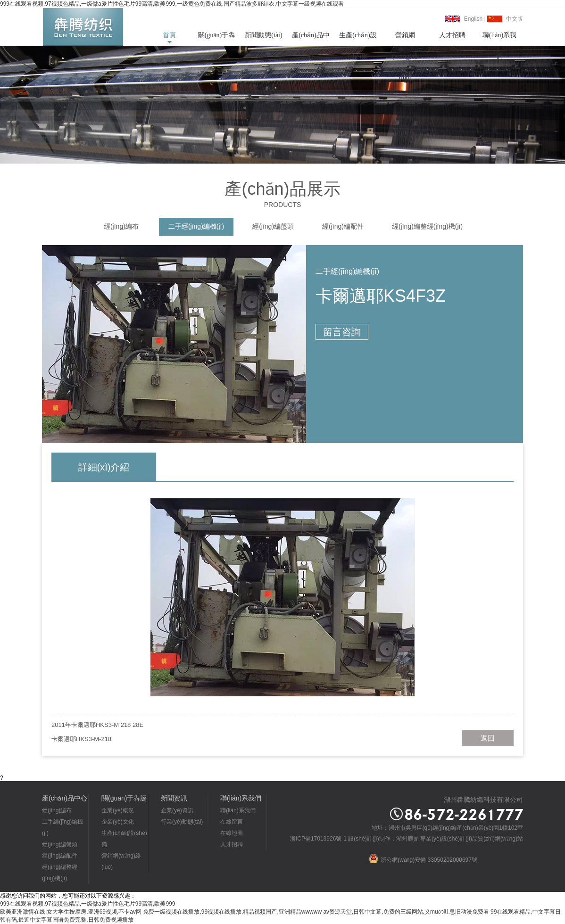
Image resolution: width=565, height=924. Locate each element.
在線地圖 (232, 833)
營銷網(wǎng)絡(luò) (405, 39)
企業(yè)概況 (118, 810)
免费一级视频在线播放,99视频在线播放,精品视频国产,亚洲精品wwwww (232, 912)
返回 (488, 738)
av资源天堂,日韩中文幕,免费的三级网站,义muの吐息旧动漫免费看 (406, 912)
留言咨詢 (342, 332)
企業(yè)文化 (118, 822)
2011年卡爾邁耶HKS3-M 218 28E (97, 725)
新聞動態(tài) (263, 35)
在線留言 (232, 822)
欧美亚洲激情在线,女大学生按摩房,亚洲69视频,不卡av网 (71, 912)
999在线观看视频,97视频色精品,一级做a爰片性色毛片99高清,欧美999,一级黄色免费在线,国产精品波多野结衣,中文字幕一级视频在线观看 (172, 4)
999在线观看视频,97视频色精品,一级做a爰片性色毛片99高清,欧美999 (87, 904)
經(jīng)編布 (121, 226)
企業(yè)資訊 (177, 810)
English (473, 19)
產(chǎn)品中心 (311, 39)
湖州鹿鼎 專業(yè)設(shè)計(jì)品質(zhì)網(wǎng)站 (460, 839)
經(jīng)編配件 (343, 226)
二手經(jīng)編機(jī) (196, 226)
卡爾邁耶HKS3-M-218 (81, 739)
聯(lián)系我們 (499, 39)
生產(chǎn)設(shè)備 (358, 39)
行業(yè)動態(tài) (182, 822)
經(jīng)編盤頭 (273, 226)
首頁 (169, 35)
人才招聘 (452, 35)
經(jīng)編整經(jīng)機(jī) (427, 226)
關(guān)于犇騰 (217, 39)
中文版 (515, 19)
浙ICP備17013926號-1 (318, 839)
